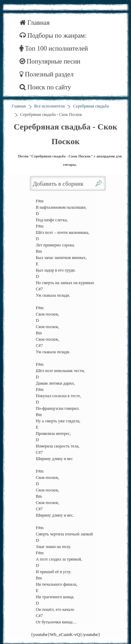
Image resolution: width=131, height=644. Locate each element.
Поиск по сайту (45, 87)
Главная (35, 23)
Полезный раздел (47, 74)
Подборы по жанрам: (53, 35)
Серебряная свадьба (91, 106)
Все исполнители (50, 106)
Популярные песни (50, 61)
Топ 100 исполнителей (54, 48)
